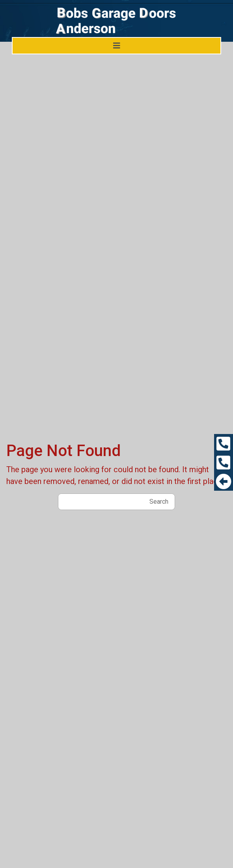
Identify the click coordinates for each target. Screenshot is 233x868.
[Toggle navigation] (117, 46)
